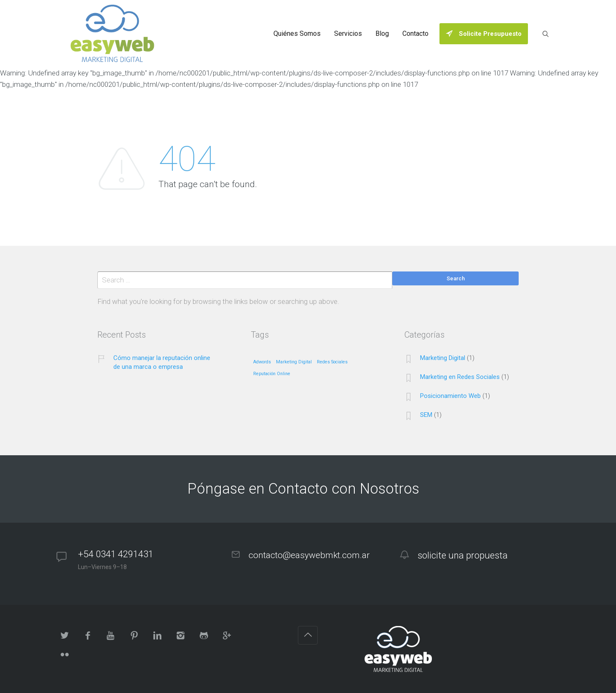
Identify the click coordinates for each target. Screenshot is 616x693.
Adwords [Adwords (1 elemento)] (262, 362)
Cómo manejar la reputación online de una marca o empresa (162, 362)
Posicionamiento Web (450, 396)
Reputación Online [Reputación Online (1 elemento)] (272, 374)
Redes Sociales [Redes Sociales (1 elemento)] (332, 362)
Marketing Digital (443, 358)
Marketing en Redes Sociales (460, 377)
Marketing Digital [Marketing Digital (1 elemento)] (294, 362)
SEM (426, 415)
